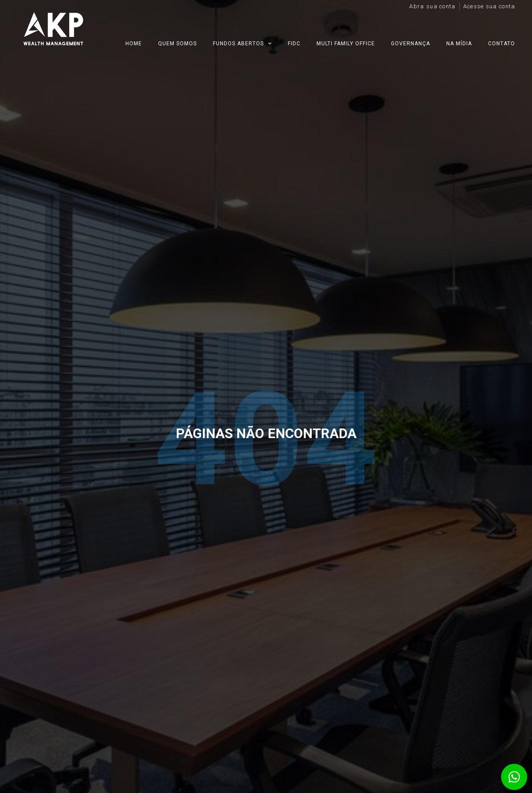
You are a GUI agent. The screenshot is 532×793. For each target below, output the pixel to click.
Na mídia (459, 44)
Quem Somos (177, 44)
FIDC (294, 44)
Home (134, 44)
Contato (502, 44)
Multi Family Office (346, 44)
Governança (411, 44)
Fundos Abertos (242, 44)
